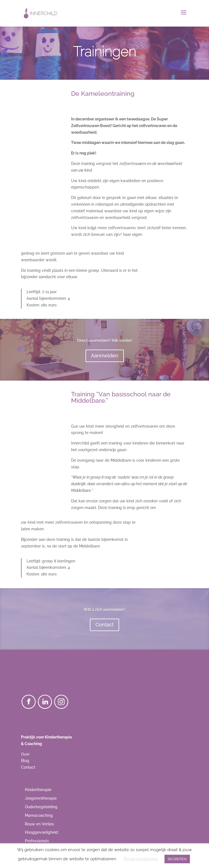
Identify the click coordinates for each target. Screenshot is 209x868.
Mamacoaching (39, 815)
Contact (104, 625)
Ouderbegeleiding (41, 807)
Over (25, 754)
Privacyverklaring (141, 859)
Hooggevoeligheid (41, 832)
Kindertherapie (38, 790)
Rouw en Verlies (39, 824)
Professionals (37, 841)
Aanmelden (105, 356)
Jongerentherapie (41, 798)
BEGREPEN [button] (177, 859)
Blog (25, 761)
